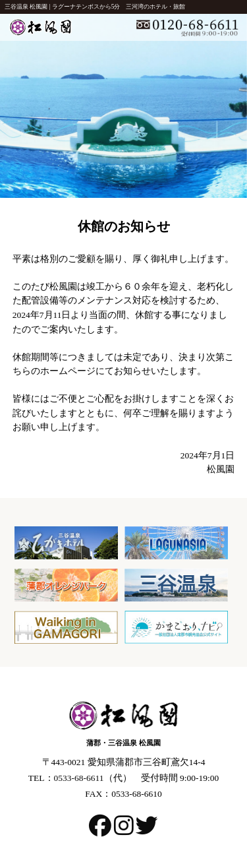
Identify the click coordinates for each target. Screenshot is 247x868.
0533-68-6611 (79, 778)
